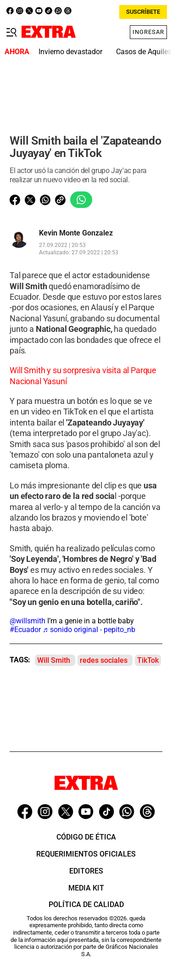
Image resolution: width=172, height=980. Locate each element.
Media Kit (86, 888)
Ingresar (148, 32)
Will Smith (54, 660)
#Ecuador (25, 630)
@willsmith (28, 621)
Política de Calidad (86, 904)
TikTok (148, 660)
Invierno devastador (70, 52)
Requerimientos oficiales (86, 854)
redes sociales (104, 660)
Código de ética (86, 837)
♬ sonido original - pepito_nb (89, 630)
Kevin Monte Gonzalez (76, 233)
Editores (86, 871)
